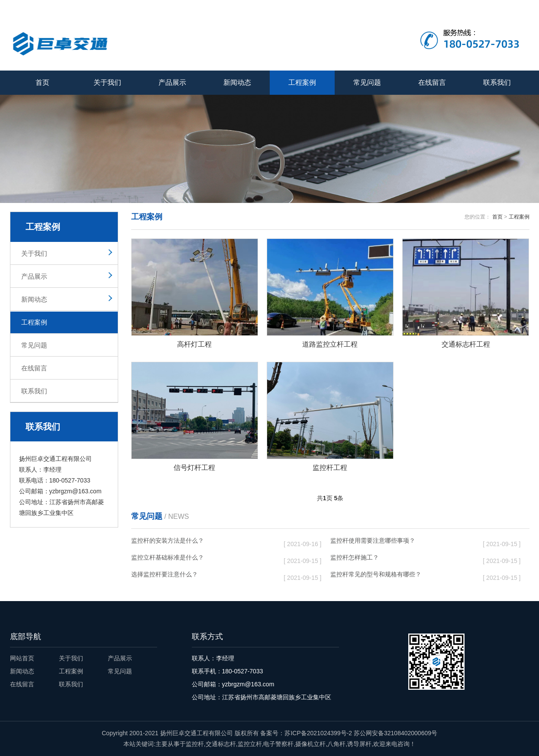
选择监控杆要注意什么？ (201, 576)
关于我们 (450, 7)
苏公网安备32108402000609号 (395, 733)
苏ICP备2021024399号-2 (318, 733)
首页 (42, 82)
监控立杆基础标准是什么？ (201, 559)
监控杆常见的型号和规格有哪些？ (400, 576)
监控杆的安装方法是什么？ (201, 542)
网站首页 (22, 658)
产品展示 (172, 82)
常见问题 (367, 82)
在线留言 (484, 7)
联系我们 (517, 7)
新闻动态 (237, 82)
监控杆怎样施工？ (400, 559)
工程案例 (302, 82)
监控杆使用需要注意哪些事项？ (400, 542)
